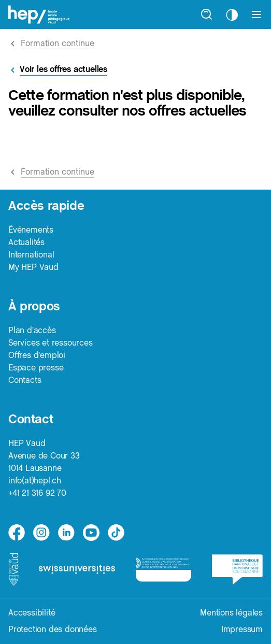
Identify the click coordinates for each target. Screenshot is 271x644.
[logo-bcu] (237, 569)
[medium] (91, 533)
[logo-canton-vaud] (13, 569)
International (31, 255)
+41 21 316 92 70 (37, 493)
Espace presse (36, 368)
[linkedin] (66, 533)
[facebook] (17, 533)
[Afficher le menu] (256, 15)
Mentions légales (231, 613)
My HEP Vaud (33, 267)
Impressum (242, 629)
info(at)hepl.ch (35, 481)
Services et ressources (51, 343)
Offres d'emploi (37, 355)
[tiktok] (116, 533)
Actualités (26, 242)
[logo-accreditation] (163, 569)
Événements (31, 230)
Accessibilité (32, 613)
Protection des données (53, 629)
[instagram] (41, 533)
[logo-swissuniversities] (77, 569)
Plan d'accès (32, 330)
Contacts (25, 380)
